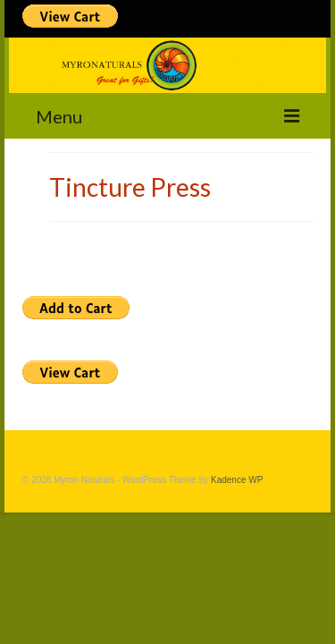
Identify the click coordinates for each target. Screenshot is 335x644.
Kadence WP (237, 480)
